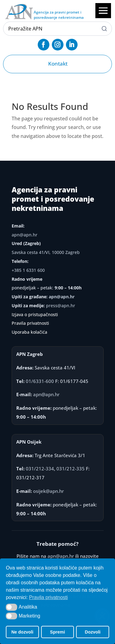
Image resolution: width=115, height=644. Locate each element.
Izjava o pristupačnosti (35, 314)
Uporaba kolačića (29, 332)
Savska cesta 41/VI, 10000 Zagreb (46, 252)
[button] (11, 607)
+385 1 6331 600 (28, 270)
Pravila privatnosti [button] (48, 597)
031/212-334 (40, 469)
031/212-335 (71, 469)
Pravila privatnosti (30, 323)
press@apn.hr (61, 306)
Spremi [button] (57, 632)
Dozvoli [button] (93, 632)
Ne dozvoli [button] (22, 632)
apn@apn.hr (25, 235)
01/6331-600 (40, 381)
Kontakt (58, 64)
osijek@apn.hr (48, 491)
